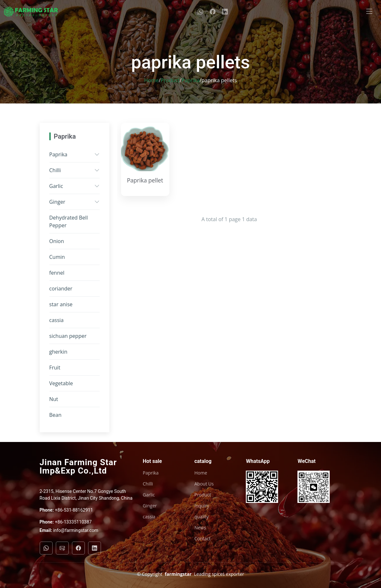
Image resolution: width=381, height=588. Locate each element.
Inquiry (202, 506)
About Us (204, 484)
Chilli (55, 170)
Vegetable (61, 383)
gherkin (58, 352)
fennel (57, 273)
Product (170, 80)
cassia (57, 320)
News (200, 528)
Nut (54, 399)
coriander (61, 289)
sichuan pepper (68, 336)
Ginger (57, 202)
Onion (57, 241)
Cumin (57, 257)
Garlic (56, 186)
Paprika (191, 80)
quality (201, 517)
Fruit (55, 367)
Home (151, 80)
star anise (61, 304)
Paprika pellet (145, 180)
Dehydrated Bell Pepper (69, 221)
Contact (202, 539)
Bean (55, 415)
